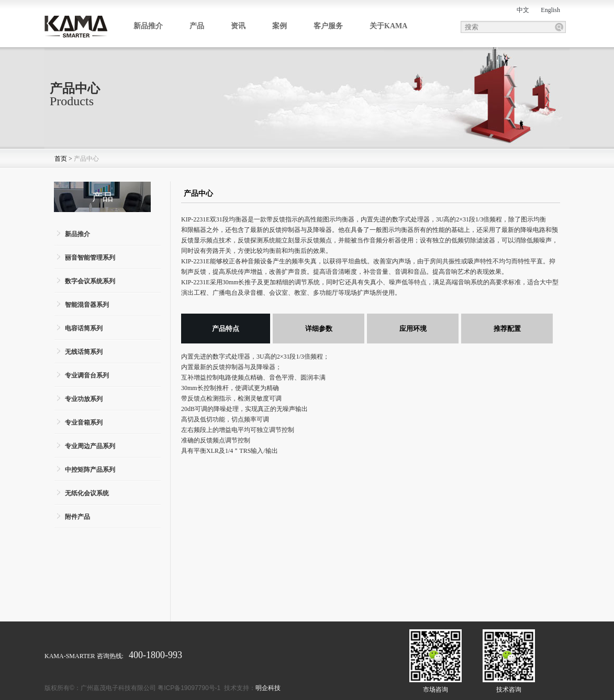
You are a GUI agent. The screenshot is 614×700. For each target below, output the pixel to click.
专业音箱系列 (84, 423)
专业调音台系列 (87, 375)
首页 (61, 159)
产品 (197, 26)
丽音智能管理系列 (90, 258)
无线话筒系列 (84, 352)
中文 (523, 10)
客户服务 (328, 26)
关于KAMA (388, 26)
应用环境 (413, 329)
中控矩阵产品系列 (90, 470)
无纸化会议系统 (87, 493)
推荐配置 (507, 329)
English (550, 10)
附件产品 (77, 517)
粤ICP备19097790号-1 (189, 688)
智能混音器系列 (87, 305)
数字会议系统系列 (90, 281)
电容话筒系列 (84, 328)
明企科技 (268, 688)
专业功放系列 (84, 399)
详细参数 (319, 329)
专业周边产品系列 (90, 446)
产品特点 (226, 329)
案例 (280, 26)
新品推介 (148, 26)
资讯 (238, 26)
